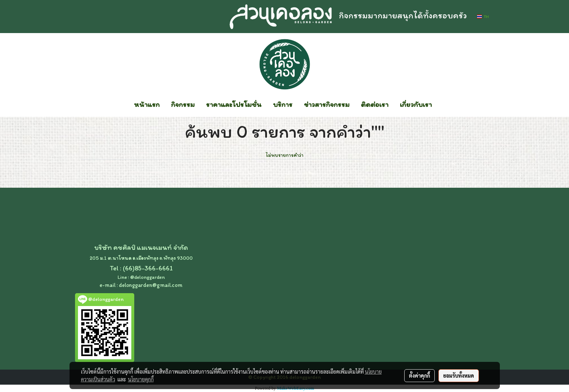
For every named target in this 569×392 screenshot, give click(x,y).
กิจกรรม (183, 104)
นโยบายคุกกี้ (141, 379)
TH (483, 17)
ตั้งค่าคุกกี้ (419, 375)
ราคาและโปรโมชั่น (234, 104)
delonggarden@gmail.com (151, 285)
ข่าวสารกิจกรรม (327, 104)
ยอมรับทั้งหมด (459, 375)
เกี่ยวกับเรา (416, 104)
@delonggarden (147, 277)
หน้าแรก (147, 104)
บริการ (283, 104)
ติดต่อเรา (375, 104)
